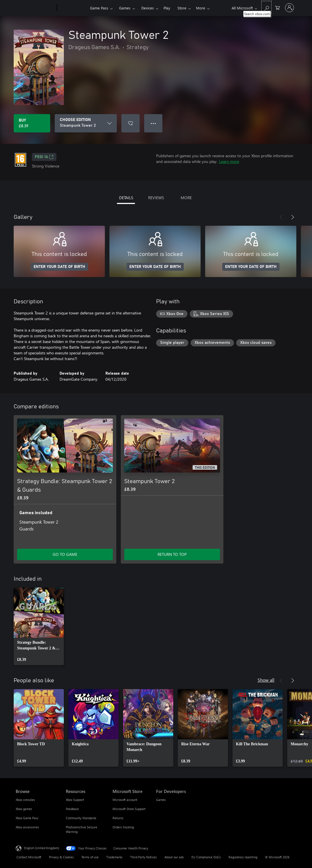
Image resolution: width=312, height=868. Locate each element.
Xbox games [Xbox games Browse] (24, 809)
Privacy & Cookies (61, 857)
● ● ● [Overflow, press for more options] (153, 123)
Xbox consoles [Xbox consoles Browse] (25, 800)
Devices (148, 8)
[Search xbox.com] (266, 7)
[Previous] (281, 217)
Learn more (229, 161)
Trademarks (114, 857)
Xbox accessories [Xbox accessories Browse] (27, 827)
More (182, 8)
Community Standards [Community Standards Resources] (81, 818)
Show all (266, 680)
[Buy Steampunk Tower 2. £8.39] (32, 123)
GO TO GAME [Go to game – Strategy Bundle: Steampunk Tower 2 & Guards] (65, 554)
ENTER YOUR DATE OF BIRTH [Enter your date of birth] (59, 267)
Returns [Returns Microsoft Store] (118, 818)
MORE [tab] (186, 198)
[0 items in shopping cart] (278, 7)
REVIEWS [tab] (156, 198)
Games (125, 8)
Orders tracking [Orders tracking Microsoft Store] (123, 827)
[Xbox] (73, 8)
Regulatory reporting (243, 857)
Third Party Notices (143, 857)
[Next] (293, 217)
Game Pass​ (99, 8)
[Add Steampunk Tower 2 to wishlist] (130, 123)
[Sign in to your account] (289, 8)
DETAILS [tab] (126, 198)
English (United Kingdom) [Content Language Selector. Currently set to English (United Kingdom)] (42, 848)
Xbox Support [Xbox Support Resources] (75, 800)
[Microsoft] (35, 8)
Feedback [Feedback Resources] (72, 809)
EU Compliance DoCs (206, 857)
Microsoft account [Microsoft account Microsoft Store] (125, 800)
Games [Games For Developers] (161, 800)
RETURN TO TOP (172, 554)
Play (167, 8)
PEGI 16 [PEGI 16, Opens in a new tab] (44, 157)
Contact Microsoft (29, 857)
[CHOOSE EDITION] (86, 123)
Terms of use (90, 857)
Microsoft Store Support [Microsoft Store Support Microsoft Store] (129, 809)
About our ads (174, 857)
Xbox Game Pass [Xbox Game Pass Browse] (27, 818)
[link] (39, 626)
